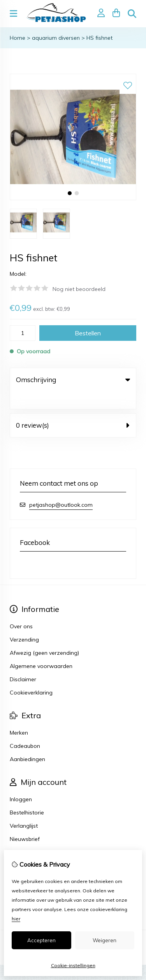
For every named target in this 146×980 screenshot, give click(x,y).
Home (18, 38)
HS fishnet (99, 38)
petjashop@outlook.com (61, 487)
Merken (19, 715)
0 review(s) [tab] (73, 408)
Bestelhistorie (27, 795)
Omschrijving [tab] (73, 380)
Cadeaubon (25, 728)
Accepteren (41, 940)
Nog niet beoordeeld (79, 289)
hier (16, 919)
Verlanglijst (24, 808)
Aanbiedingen (27, 742)
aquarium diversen (56, 38)
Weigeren (105, 940)
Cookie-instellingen (73, 965)
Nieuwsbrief (25, 821)
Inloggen (21, 782)
